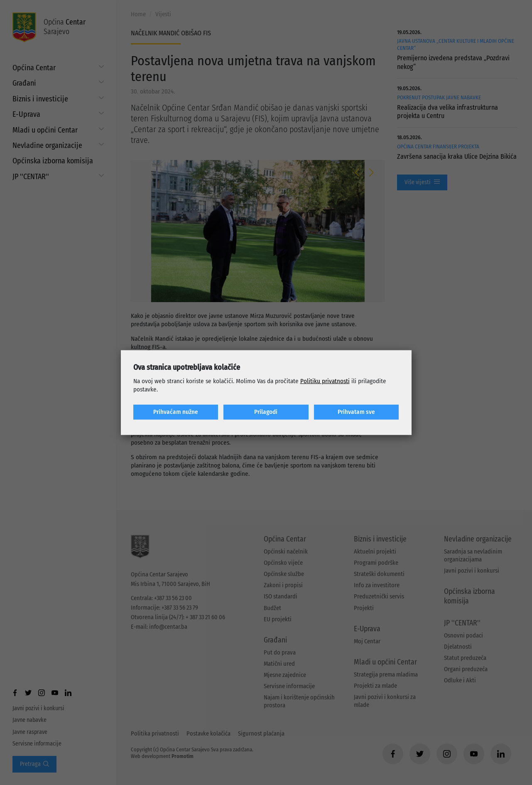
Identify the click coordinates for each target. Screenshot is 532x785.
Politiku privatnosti (325, 381)
